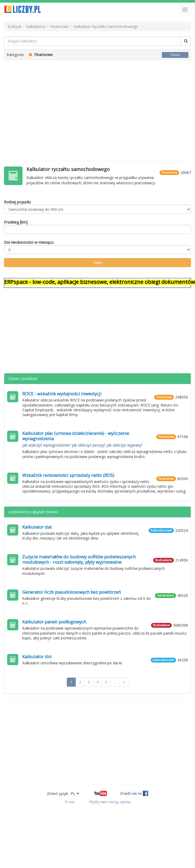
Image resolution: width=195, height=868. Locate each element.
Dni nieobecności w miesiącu (29, 242)
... (115, 682)
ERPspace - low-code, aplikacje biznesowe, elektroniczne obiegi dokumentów (100, 282)
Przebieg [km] (16, 222)
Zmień (175, 55)
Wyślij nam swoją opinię (110, 802)
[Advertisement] (98, 108)
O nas (70, 802)
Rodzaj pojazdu (17, 202)
